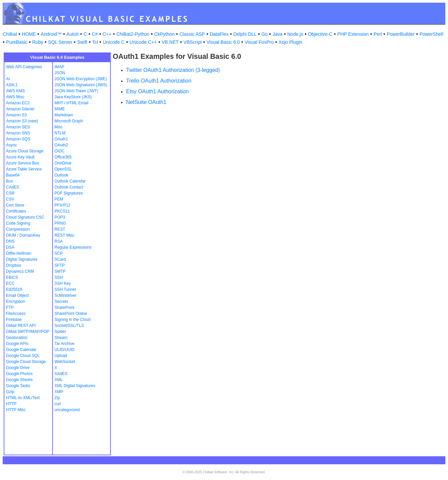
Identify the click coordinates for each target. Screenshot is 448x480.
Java (277, 34)
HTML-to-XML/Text (23, 398)
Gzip (10, 392)
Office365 (63, 157)
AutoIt (73, 34)
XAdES (61, 374)
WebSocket (65, 362)
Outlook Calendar (70, 181)
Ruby (38, 42)
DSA (10, 247)
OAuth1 (61, 139)
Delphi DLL (245, 34)
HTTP (11, 404)
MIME (60, 109)
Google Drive (18, 368)
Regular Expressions (73, 247)
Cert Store (15, 205)
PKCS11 (62, 211)
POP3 (60, 217)
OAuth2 (61, 145)
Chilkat (10, 34)
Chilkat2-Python (133, 34)
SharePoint (64, 308)
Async (12, 145)
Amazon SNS (18, 133)
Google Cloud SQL (23, 356)
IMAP (59, 67)
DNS (10, 241)
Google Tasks (18, 386)
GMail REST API (21, 326)
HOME (29, 34)
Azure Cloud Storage (25, 151)
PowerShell (431, 34)
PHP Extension (353, 34)
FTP (10, 308)
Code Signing (18, 223)
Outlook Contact (69, 187)
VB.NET (170, 42)
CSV (10, 199)
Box (10, 181)
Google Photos (19, 374)
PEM (59, 199)
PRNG (60, 223)
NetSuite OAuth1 (146, 102)
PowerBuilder (401, 34)
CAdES (13, 187)
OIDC (60, 151)
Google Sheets (19, 380)
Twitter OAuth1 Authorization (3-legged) (173, 70)
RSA (59, 241)
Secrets (61, 302)
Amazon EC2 (18, 103)
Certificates (16, 211)
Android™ (51, 34)
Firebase (14, 320)
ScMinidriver (66, 295)
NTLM (60, 133)
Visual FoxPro (259, 42)
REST (60, 229)
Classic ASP (192, 34)
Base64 (13, 175)
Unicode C (114, 42)
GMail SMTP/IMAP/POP (28, 332)
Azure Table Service (24, 169)
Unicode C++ (143, 42)
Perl (378, 34)
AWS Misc (15, 97)
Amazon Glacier (20, 109)
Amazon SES (18, 127)
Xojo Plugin (291, 42)
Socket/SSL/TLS (69, 326)
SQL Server (60, 42)
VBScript (192, 42)
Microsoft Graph (69, 121)
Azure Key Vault (20, 157)
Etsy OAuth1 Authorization (157, 91)
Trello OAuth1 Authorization (159, 81)
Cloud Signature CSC (25, 217)
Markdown (64, 115)
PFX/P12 (63, 205)
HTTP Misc (16, 410)
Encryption (16, 302)
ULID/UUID (65, 350)
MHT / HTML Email (71, 103)
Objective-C (320, 34)
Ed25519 (14, 289)
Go (264, 34)
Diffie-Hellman (19, 253)
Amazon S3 (16, 115)
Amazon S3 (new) (22, 121)
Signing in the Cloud (72, 320)
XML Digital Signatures (75, 386)
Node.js (295, 34)
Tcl (95, 42)
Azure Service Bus (23, 163)
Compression (18, 229)
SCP (59, 253)
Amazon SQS (18, 139)
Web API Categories (24, 67)
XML (59, 380)
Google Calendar (21, 350)
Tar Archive (64, 344)
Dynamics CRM (20, 271)
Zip (57, 398)
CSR (10, 193)
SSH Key (63, 283)
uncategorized (67, 410)
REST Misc (65, 235)
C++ (107, 34)
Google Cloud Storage (26, 362)
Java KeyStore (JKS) (73, 97)
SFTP (60, 265)
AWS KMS (15, 91)
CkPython (164, 34)
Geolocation (17, 338)
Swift (82, 42)
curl (58, 404)
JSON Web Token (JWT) (76, 91)
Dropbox (14, 265)
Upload (61, 356)
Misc (59, 127)
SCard (60, 259)
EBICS (12, 277)
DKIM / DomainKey (23, 235)
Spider (60, 332)
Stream (61, 338)
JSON (60, 73)
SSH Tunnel (65, 289)
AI (8, 79)
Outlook (61, 175)
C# (95, 34)
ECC (10, 283)
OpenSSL (63, 169)
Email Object (17, 295)
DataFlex (219, 34)
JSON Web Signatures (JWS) (81, 85)
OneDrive (63, 163)
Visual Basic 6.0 (223, 42)
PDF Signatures (69, 193)
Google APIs (17, 344)
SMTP (60, 271)
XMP (59, 392)
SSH (59, 277)
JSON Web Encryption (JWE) (81, 79)
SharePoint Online (71, 314)
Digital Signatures (22, 259)
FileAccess (16, 314)
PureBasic (17, 42)
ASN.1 (12, 85)
